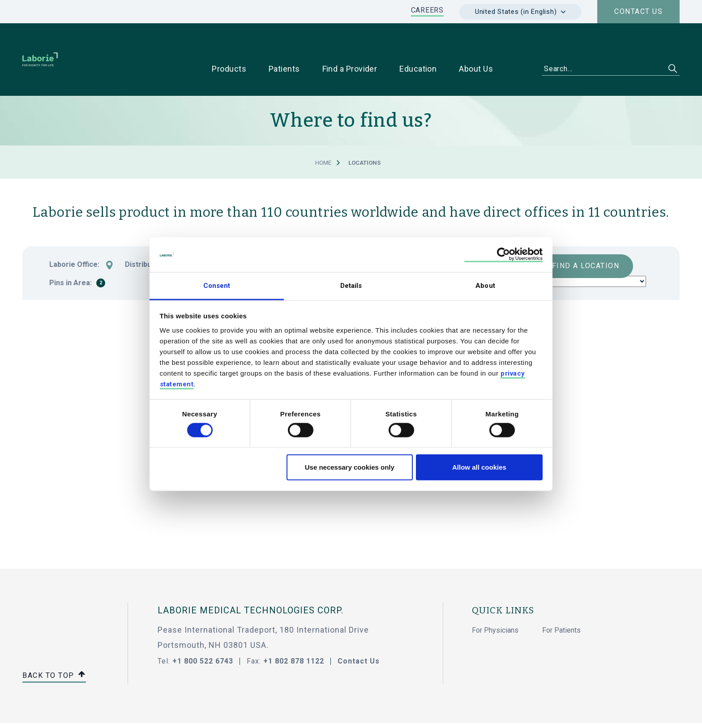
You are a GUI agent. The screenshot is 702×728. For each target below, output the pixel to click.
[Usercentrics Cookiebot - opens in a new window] (503, 255)
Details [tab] (351, 286)
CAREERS (427, 10)
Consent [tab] (217, 286)
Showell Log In (188, 711)
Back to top (54, 648)
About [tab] (485, 286)
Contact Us (359, 633)
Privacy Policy (86, 711)
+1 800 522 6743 (203, 633)
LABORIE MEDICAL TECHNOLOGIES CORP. (250, 582)
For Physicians (495, 602)
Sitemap (41, 711)
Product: (390, 237)
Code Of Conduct (270, 711)
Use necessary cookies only (350, 467)
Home (323, 135)
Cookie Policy (136, 711)
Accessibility (426, 711)
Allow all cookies (479, 467)
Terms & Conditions (351, 711)
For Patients (561, 602)
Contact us (638, 11)
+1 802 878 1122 (294, 633)
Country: (227, 237)
